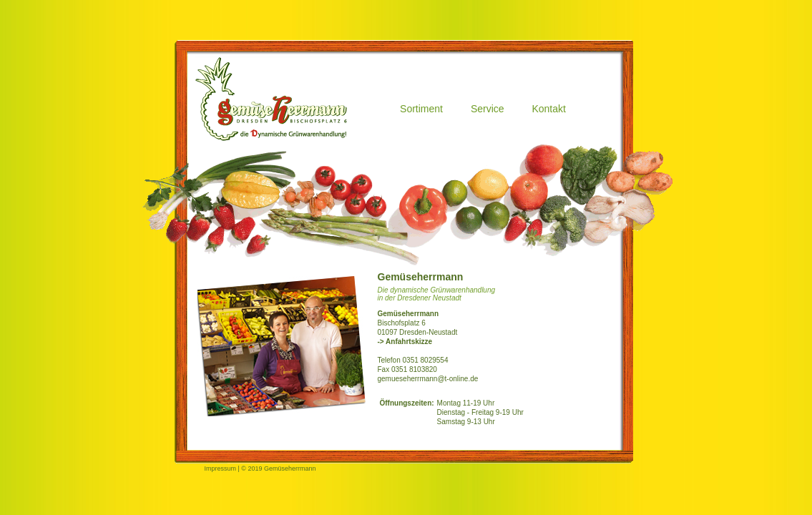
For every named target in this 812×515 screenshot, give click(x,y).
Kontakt (548, 109)
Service (488, 109)
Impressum (221, 469)
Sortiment (421, 109)
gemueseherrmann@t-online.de (428, 379)
